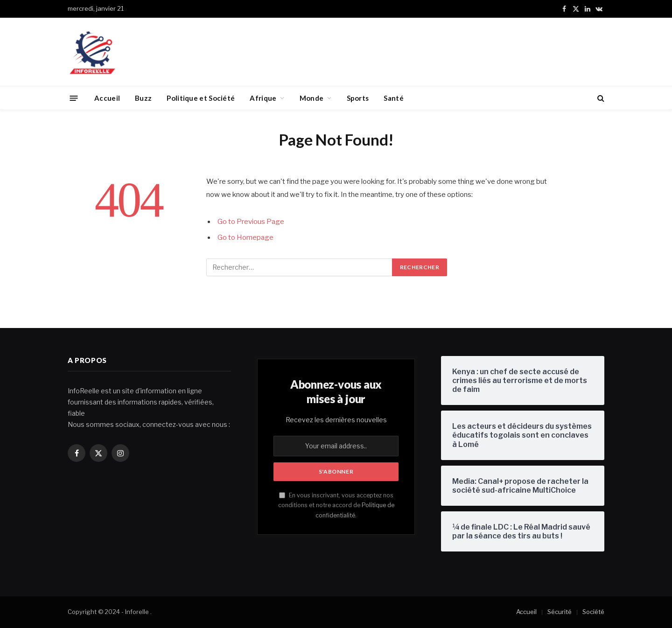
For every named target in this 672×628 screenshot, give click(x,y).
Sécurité (560, 612)
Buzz (143, 98)
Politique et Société (201, 98)
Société (593, 612)
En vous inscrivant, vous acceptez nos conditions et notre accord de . (336, 505)
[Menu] (74, 98)
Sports (358, 98)
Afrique (263, 98)
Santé (394, 98)
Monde (312, 98)
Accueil (107, 98)
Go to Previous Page (251, 222)
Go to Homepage (245, 237)
